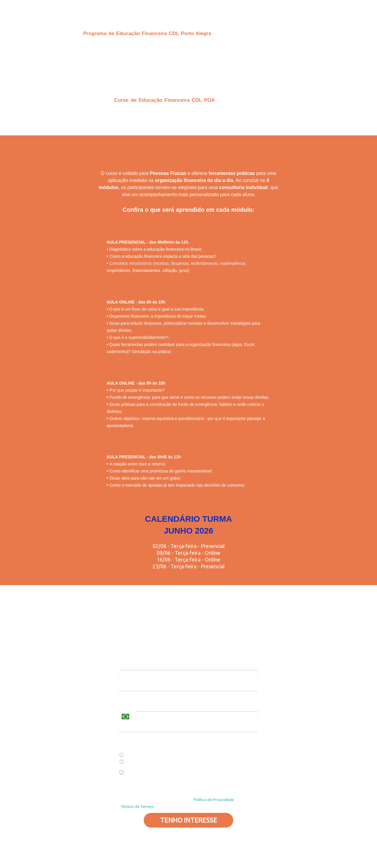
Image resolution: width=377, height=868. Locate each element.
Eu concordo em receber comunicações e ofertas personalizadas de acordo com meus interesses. (182, 776)
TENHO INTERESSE (189, 820)
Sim (125, 755)
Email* (125, 686)
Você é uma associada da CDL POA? (150, 748)
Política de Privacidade (220, 789)
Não (125, 762)
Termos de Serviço (137, 806)
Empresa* (128, 727)
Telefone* (128, 707)
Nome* (125, 666)
